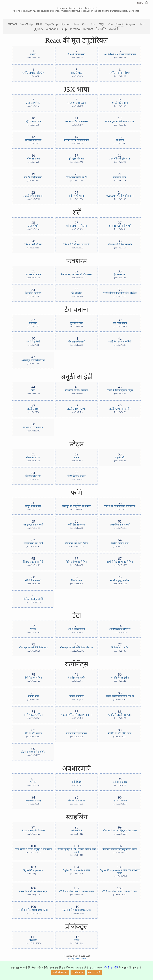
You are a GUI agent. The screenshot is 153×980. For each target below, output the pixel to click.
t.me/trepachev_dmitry (77, 959)
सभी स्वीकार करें (60, 972)
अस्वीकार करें (94, 972)
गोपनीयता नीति (111, 968)
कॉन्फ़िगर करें (78, 972)
